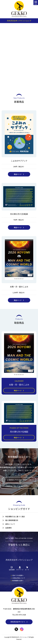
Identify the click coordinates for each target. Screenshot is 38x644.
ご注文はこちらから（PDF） (19, 480)
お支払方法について (18, 578)
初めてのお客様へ (17, 575)
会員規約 (9, 528)
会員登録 (12, 569)
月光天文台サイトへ (19, 622)
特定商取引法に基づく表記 (15, 516)
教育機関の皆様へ (17, 581)
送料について (10, 524)
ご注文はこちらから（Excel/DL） (19, 486)
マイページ (20, 569)
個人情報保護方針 (12, 520)
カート (27, 569)
